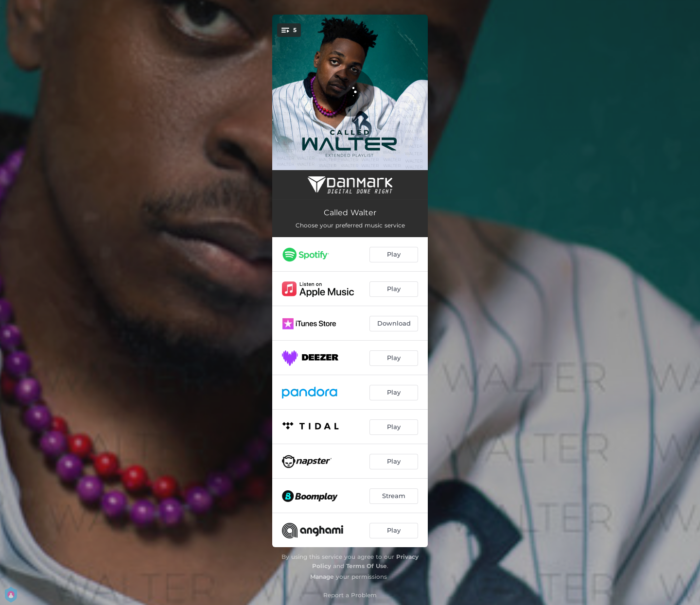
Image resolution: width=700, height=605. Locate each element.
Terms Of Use (367, 566)
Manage (322, 577)
